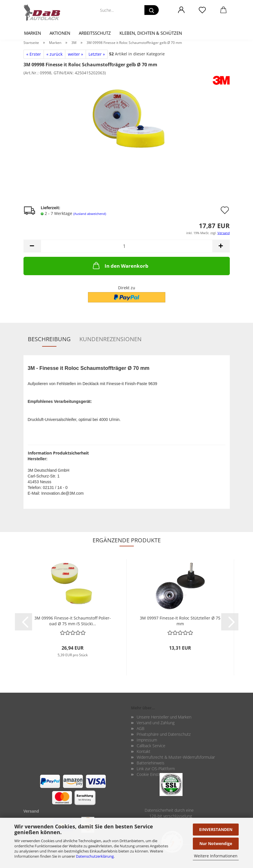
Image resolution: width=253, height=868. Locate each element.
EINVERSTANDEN (216, 829)
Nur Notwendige (216, 843)
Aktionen (60, 33)
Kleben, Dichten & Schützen (151, 33)
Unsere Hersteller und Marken (164, 717)
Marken (33, 33)
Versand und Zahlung (156, 723)
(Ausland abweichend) (90, 214)
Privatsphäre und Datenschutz (164, 734)
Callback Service (151, 746)
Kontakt (144, 751)
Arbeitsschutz (95, 33)
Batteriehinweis (151, 763)
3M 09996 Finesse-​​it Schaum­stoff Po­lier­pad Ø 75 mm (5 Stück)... (73, 620)
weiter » (75, 54)
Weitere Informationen (216, 856)
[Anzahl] (127, 246)
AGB (141, 728)
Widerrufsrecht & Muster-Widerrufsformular (176, 757)
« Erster (34, 54)
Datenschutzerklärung (95, 856)
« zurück (54, 54)
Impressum (147, 740)
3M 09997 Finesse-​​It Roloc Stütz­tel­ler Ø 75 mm (180, 620)
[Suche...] (152, 10)
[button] (182, 10)
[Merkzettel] (202, 10)
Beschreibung (49, 339)
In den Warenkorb (120, 265)
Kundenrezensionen (110, 339)
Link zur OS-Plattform (156, 769)
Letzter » (97, 54)
